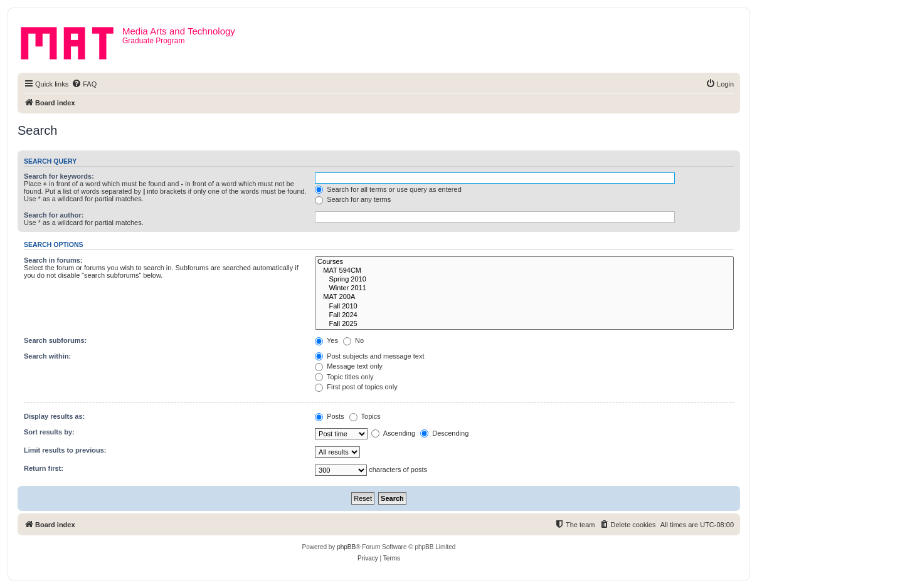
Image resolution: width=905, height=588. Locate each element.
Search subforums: (55, 340)
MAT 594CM (524, 271)
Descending (444, 433)
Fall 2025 (524, 324)
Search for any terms (353, 199)
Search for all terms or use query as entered (388, 189)
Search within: (47, 356)
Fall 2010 (524, 307)
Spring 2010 (524, 280)
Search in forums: (53, 260)
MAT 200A (524, 297)
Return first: (44, 468)
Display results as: (54, 416)
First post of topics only (356, 387)
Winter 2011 (524, 288)
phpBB (346, 547)
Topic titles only (344, 377)
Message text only (349, 366)
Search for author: (54, 215)
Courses (524, 262)
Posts (330, 416)
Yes (326, 340)
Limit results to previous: (65, 450)
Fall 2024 (524, 315)
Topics (365, 416)
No (353, 340)
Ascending (393, 433)
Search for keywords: (59, 176)
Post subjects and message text (369, 356)
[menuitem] (84, 84)
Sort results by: (49, 432)
